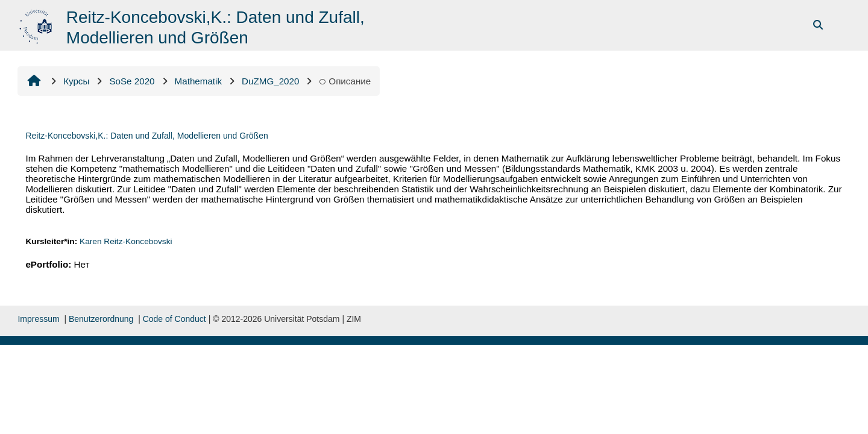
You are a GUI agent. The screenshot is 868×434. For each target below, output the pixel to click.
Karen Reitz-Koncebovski (126, 241)
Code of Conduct (175, 319)
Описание (345, 81)
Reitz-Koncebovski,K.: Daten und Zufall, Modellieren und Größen (146, 136)
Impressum (38, 319)
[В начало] (37, 24)
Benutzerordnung (101, 319)
